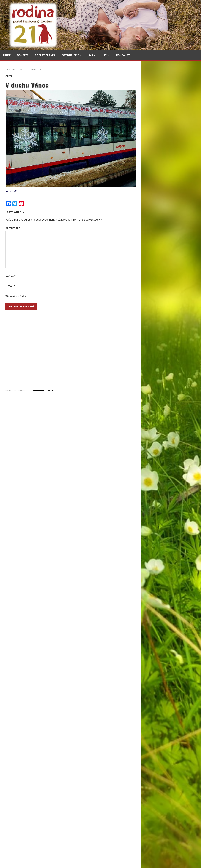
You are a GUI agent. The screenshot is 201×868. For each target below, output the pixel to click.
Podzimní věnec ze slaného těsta (23, 463)
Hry (104, 55)
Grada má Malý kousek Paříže (29, 263)
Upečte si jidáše (43, 122)
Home (7, 55)
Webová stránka (76, 296)
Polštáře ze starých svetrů (19, 576)
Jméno (71, 276)
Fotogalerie (70, 55)
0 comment (93, 69)
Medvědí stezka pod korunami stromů (14, 147)
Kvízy (92, 55)
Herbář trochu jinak (30, 824)
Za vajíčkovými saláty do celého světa (14, 101)
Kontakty (123, 55)
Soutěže (23, 55)
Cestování (11, 83)
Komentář (73, 228)
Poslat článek (45, 55)
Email (8, 392)
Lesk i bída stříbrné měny (74, 676)
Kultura (10, 220)
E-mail (70, 286)
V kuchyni (39, 83)
